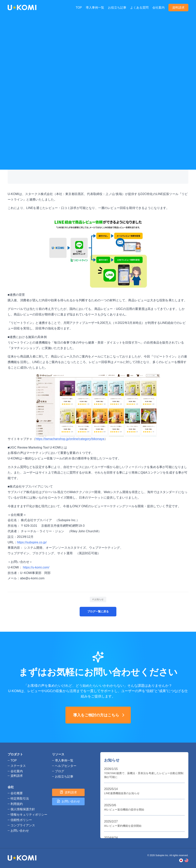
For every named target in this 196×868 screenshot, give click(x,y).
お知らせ (33, 35)
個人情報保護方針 (23, 809)
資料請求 (178, 8)
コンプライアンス (23, 825)
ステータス (18, 766)
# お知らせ (98, 599)
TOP (79, 8)
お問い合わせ (20, 831)
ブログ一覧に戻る (98, 611)
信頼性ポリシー (21, 820)
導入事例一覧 (95, 8)
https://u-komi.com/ (36, 567)
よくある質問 (139, 8)
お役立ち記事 (117, 8)
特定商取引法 (20, 799)
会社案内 (158, 8)
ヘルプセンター (66, 766)
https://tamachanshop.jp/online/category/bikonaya (70, 439)
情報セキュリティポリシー (29, 815)
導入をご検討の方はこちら (100, 715)
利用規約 (17, 804)
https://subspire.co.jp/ (32, 542)
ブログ (20, 35)
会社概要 (17, 793)
